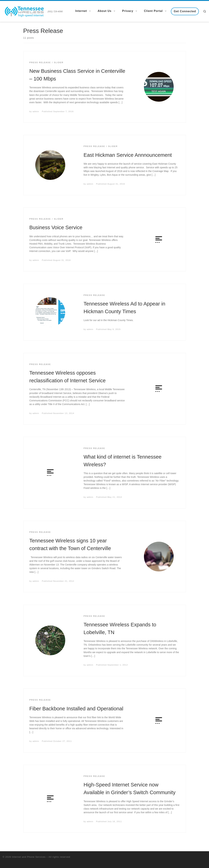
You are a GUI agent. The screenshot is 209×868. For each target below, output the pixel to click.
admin (36, 111)
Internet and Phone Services (29, 857)
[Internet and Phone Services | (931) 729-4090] (24, 11)
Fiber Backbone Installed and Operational (76, 709)
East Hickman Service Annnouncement (128, 155)
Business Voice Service (56, 227)
